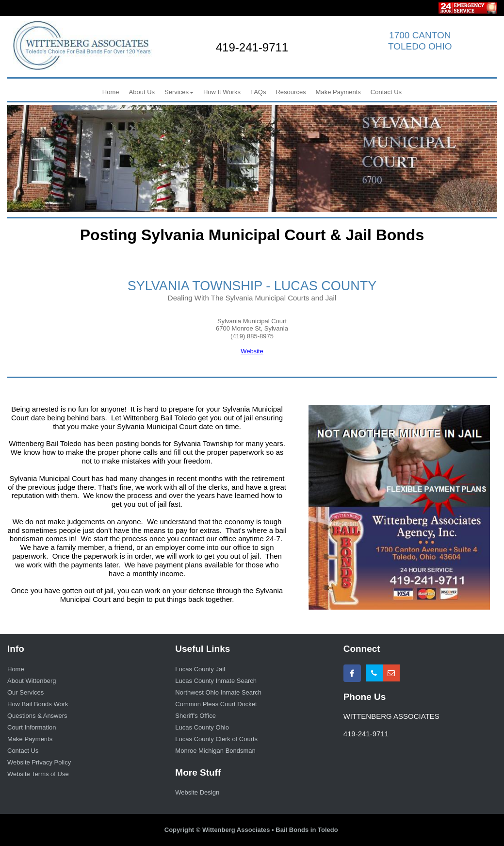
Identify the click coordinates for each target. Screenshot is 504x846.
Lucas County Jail (200, 669)
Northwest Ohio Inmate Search (218, 692)
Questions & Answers (37, 716)
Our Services (25, 692)
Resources (291, 92)
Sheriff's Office (195, 716)
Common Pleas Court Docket (216, 704)
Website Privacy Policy (39, 762)
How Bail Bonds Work (38, 704)
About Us (142, 92)
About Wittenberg (32, 681)
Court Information (32, 727)
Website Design (197, 792)
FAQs (258, 92)
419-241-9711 (252, 47)
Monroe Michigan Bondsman (215, 751)
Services (179, 92)
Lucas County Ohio (202, 727)
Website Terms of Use (38, 774)
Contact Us (386, 92)
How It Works (222, 92)
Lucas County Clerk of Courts (216, 739)
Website (252, 351)
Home (111, 92)
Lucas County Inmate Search (216, 681)
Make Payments (338, 92)
